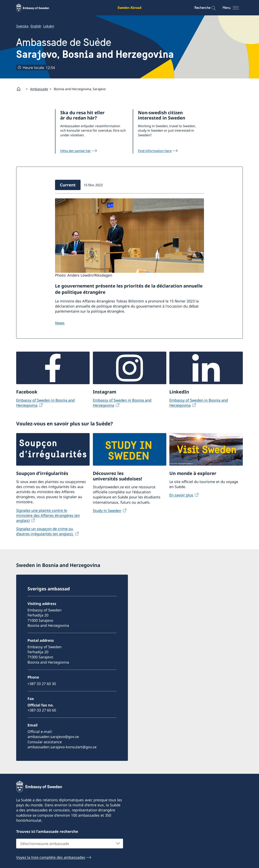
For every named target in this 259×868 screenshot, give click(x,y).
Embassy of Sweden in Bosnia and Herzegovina (45, 403)
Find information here (155, 151)
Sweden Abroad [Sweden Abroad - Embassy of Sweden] (129, 8)
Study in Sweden (107, 510)
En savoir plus (181, 495)
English (36, 26)
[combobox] (70, 844)
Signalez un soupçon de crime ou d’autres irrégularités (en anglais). (45, 531)
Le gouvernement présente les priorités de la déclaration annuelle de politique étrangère (129, 289)
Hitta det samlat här (76, 151)
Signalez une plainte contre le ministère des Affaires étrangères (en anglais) (48, 515)
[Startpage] (20, 89)
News (60, 323)
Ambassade (39, 89)
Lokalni (49, 26)
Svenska (22, 26)
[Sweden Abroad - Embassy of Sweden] (36, 8)
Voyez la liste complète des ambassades (51, 857)
